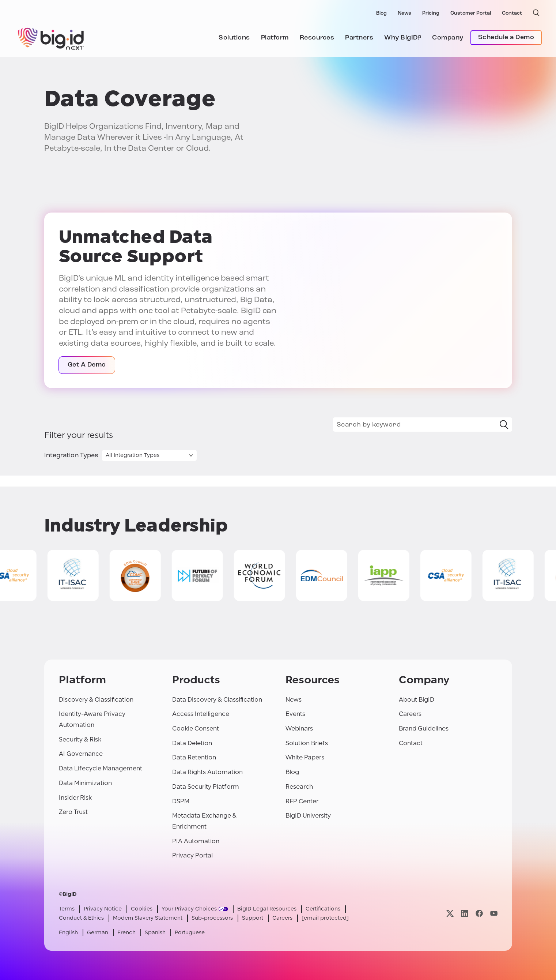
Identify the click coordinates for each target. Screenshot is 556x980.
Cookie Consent (196, 729)
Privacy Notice (103, 909)
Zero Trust (73, 812)
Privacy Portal (192, 855)
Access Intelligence (201, 714)
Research (299, 787)
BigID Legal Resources (267, 909)
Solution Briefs (307, 743)
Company (448, 38)
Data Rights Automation (207, 772)
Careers (410, 714)
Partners (359, 38)
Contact (512, 13)
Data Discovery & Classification (217, 700)
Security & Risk (80, 739)
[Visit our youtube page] (494, 913)
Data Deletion (192, 743)
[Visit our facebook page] (479, 913)
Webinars (299, 729)
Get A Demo (87, 365)
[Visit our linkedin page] (465, 913)
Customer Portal (471, 13)
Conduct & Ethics (81, 918)
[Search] (504, 425)
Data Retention (194, 757)
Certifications (323, 909)
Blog (381, 13)
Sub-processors (212, 918)
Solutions (234, 38)
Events (295, 714)
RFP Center (302, 801)
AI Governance (81, 754)
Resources (317, 38)
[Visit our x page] (450, 913)
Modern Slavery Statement (148, 918)
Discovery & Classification (96, 700)
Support (253, 918)
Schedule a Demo (506, 37)
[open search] (536, 13)
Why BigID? (403, 38)
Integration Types (71, 456)
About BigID (417, 700)
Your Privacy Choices (189, 909)
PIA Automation (196, 841)
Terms (67, 909)
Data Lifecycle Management (101, 768)
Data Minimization (85, 783)
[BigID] (51, 38)
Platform (275, 38)
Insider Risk (75, 798)
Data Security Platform (206, 787)
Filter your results (79, 435)
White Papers (305, 757)
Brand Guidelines (424, 729)
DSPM (181, 801)
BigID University (308, 816)
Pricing (431, 13)
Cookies (142, 909)
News (404, 13)
